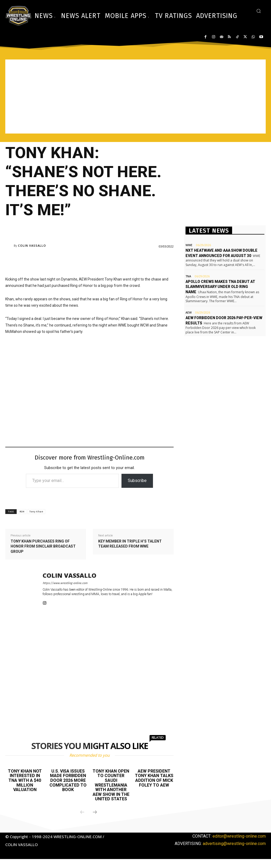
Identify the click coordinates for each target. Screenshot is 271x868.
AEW (189, 312)
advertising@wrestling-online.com (234, 844)
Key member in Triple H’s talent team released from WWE (130, 544)
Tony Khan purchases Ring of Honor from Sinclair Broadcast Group (43, 546)
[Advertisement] (135, 97)
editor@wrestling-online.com (239, 836)
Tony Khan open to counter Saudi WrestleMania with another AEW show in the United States (111, 785)
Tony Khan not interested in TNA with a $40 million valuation (25, 780)
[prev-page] (82, 812)
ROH (22, 512)
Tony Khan (36, 512)
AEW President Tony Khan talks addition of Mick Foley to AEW (154, 778)
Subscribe (137, 481)
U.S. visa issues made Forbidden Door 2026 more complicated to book (68, 780)
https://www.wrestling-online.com (65, 583)
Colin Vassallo (32, 245)
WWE (189, 245)
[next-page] (95, 812)
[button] (259, 11)
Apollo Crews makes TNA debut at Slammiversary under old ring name (220, 287)
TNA (188, 276)
